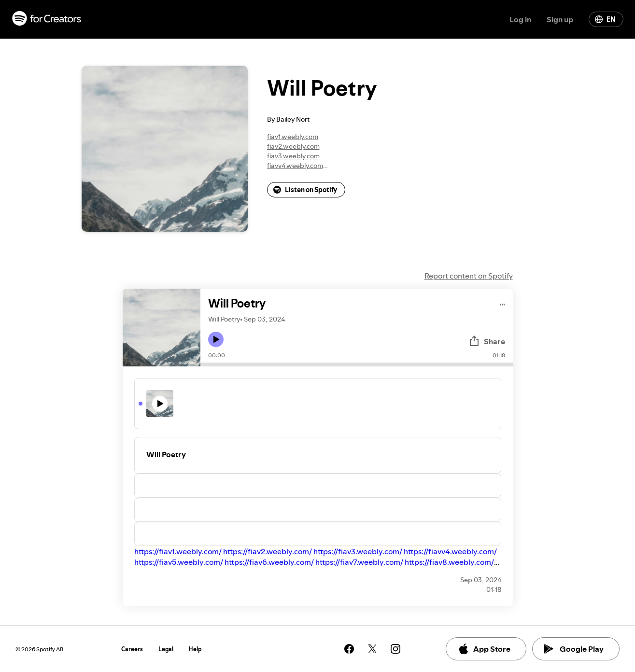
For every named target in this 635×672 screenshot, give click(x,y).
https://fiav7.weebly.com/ (359, 562)
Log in (520, 19)
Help (195, 649)
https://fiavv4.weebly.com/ (450, 551)
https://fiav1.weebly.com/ (178, 551)
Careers (132, 649)
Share (487, 341)
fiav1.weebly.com (293, 137)
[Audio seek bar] (357, 364)
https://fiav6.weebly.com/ (269, 562)
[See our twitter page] (372, 649)
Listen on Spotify (305, 190)
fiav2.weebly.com (293, 146)
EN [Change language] (605, 19)
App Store (484, 649)
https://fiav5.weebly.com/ (179, 562)
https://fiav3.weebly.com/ (358, 551)
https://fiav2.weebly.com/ (268, 551)
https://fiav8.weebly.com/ (449, 562)
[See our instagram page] (395, 649)
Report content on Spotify (469, 276)
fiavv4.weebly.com (295, 166)
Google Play (574, 649)
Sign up (560, 19)
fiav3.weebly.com (293, 156)
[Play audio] (502, 303)
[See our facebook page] (349, 649)
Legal (166, 649)
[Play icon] (216, 339)
